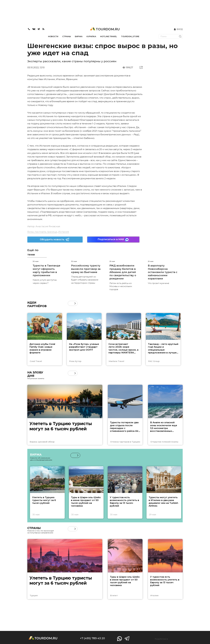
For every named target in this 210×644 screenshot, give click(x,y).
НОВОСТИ (53, 36)
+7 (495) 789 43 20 (92, 638)
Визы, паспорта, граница (42, 232)
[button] (75, 303)
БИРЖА (79, 36)
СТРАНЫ (67, 36)
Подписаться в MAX (113, 240)
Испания (64, 232)
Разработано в (161, 639)
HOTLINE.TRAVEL (109, 36)
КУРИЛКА (91, 36)
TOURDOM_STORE (130, 36)
